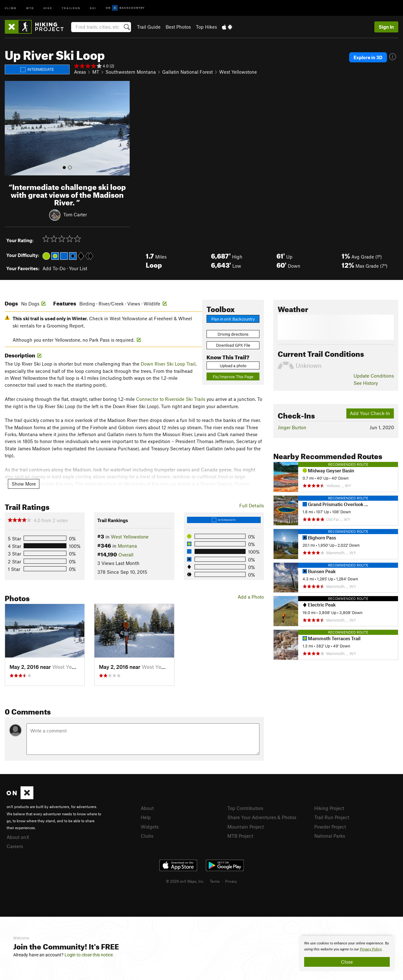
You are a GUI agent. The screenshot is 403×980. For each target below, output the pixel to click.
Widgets (150, 827)
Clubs (147, 836)
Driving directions (233, 334)
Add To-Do (54, 268)
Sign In (386, 27)
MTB (30, 8)
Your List (78, 268)
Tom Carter (75, 214)
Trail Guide (149, 27)
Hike (48, 8)
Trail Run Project (332, 817)
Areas (80, 72)
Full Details (252, 505)
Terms (215, 881)
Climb (11, 8)
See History (366, 383)
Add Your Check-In (370, 413)
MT (96, 72)
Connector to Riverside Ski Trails (171, 399)
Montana (127, 546)
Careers (15, 846)
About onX (18, 837)
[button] (11, 128)
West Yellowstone (238, 72)
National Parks (330, 836)
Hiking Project (329, 808)
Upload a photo (233, 366)
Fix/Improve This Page (233, 377)
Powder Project (330, 827)
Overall (126, 555)
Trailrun (71, 8)
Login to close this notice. (89, 955)
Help (146, 817)
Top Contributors (245, 808)
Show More (24, 484)
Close (347, 962)
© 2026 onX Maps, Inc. (185, 881)
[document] (347, 954)
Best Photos (178, 27)
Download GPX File (233, 345)
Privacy (231, 881)
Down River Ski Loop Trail (168, 364)
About (147, 808)
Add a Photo (251, 597)
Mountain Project (246, 827)
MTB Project (240, 836)
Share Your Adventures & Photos (262, 817)
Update (374, 376)
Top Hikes (206, 27)
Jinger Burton (292, 427)
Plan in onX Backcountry (233, 319)
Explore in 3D (368, 57)
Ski (93, 8)
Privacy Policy (371, 949)
